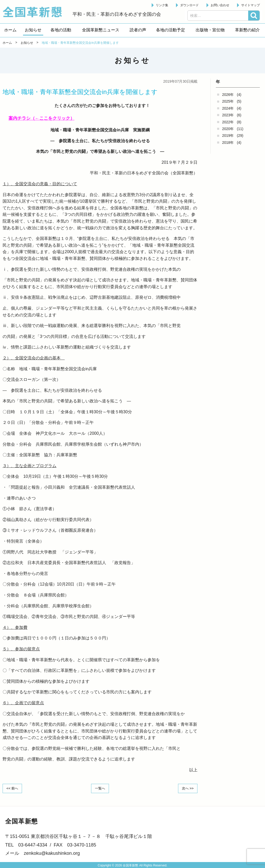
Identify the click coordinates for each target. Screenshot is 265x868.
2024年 (228, 108)
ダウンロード (189, 5)
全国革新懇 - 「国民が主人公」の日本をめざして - (35, 12)
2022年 (228, 122)
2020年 (228, 129)
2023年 (228, 115)
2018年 (228, 143)
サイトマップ (251, 5)
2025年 (228, 101)
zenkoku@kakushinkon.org (52, 853)
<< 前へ (13, 788)
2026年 (228, 95)
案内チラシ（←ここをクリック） (43, 118)
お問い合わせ (220, 5)
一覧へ (100, 788)
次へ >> (187, 788)
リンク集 (162, 5)
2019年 (228, 136)
